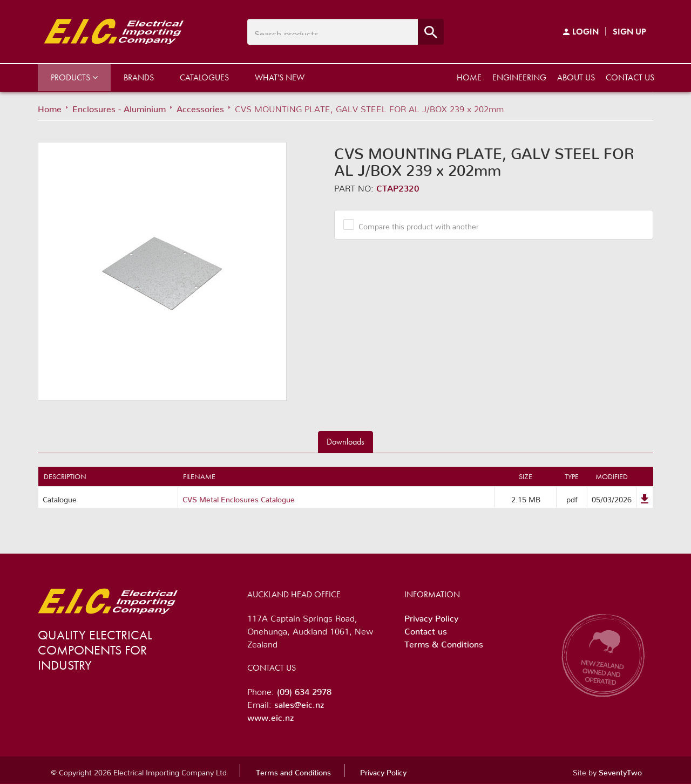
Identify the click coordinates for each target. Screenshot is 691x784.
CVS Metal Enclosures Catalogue (239, 497)
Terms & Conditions (444, 642)
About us (576, 77)
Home (469, 77)
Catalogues (204, 77)
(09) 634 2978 (304, 690)
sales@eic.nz (299, 703)
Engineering (519, 77)
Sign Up (629, 32)
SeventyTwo (620, 771)
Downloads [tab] (345, 442)
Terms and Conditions (293, 771)
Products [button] (74, 77)
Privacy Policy (431, 616)
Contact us (630, 77)
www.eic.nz (270, 715)
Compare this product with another (415, 224)
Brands (139, 77)
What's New (280, 77)
